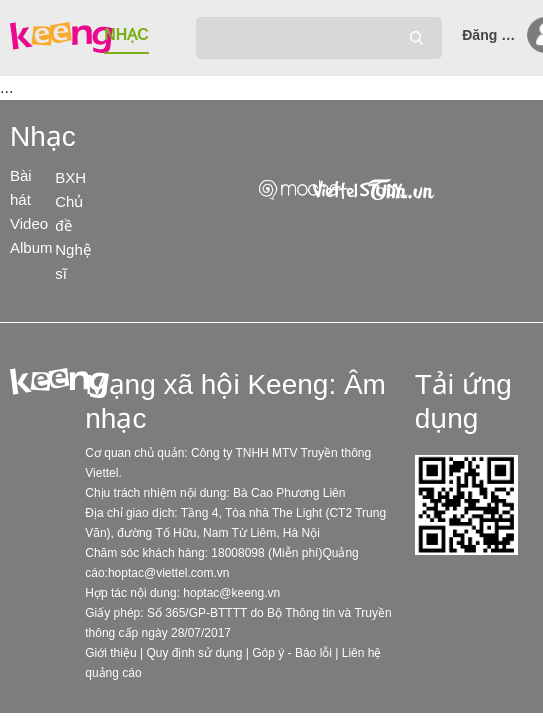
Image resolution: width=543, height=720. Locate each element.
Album (31, 247)
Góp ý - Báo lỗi (292, 653)
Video (29, 223)
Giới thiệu (110, 653)
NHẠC (126, 34)
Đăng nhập (492, 35)
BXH (70, 177)
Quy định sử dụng (194, 653)
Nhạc (43, 136)
